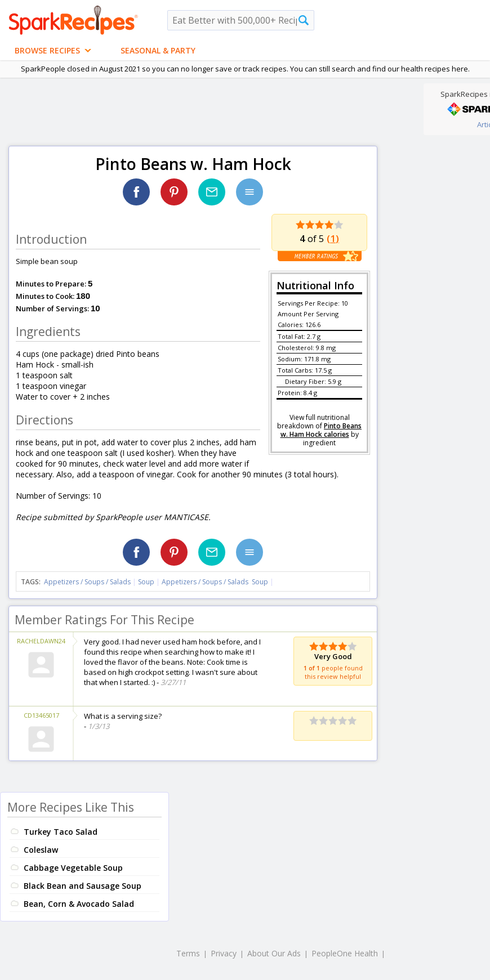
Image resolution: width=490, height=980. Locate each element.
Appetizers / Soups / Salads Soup (215, 582)
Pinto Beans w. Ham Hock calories (321, 430)
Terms (188, 953)
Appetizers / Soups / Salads (88, 582)
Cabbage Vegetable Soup (73, 868)
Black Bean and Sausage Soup (83, 886)
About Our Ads (274, 953)
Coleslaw (41, 850)
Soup (146, 582)
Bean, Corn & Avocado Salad (79, 904)
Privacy (224, 953)
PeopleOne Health (345, 953)
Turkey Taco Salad (61, 832)
